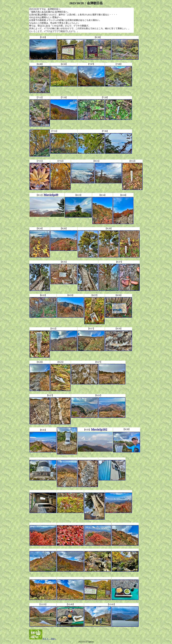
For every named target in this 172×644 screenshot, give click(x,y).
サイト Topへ (43, 639)
